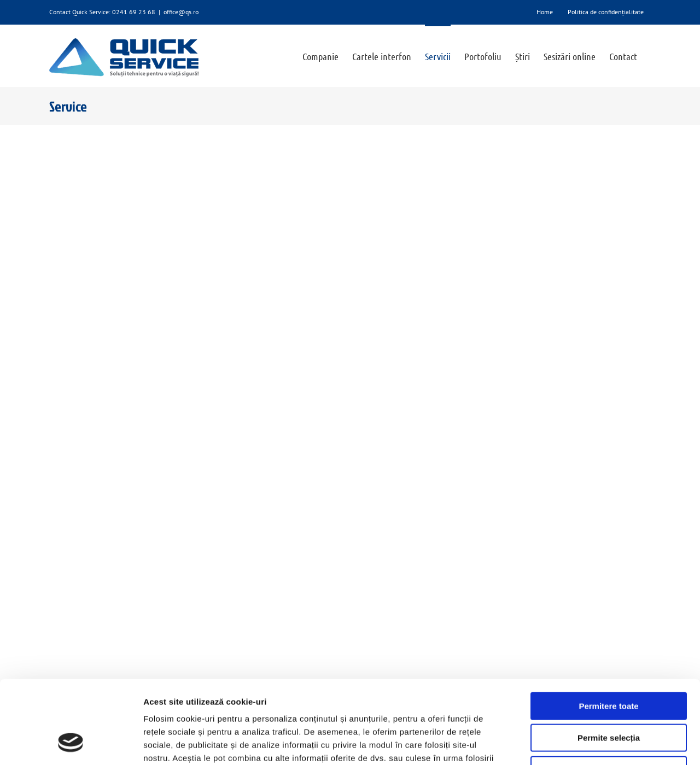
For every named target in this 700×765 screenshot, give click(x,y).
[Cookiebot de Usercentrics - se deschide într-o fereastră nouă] (71, 744)
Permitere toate (608, 631)
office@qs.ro (181, 12)
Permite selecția (609, 664)
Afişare (547, 743)
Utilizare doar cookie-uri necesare (609, 695)
